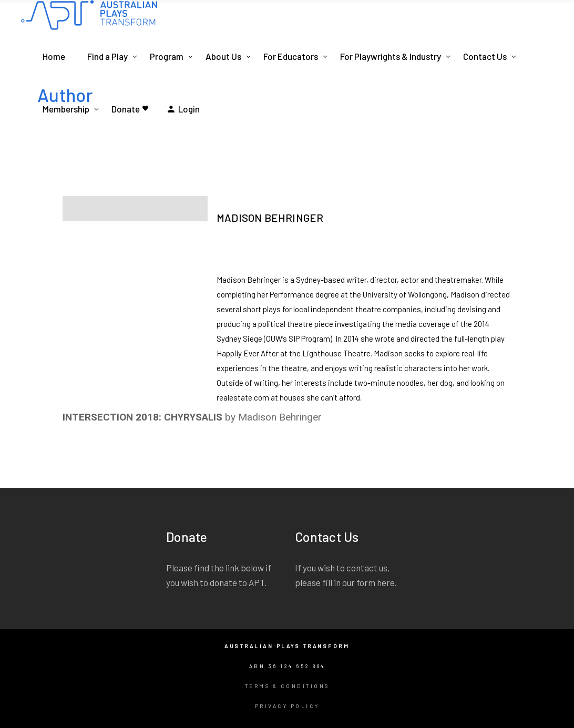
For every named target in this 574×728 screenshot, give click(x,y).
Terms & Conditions (287, 686)
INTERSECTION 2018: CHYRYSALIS (142, 417)
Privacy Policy (287, 706)
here (386, 582)
